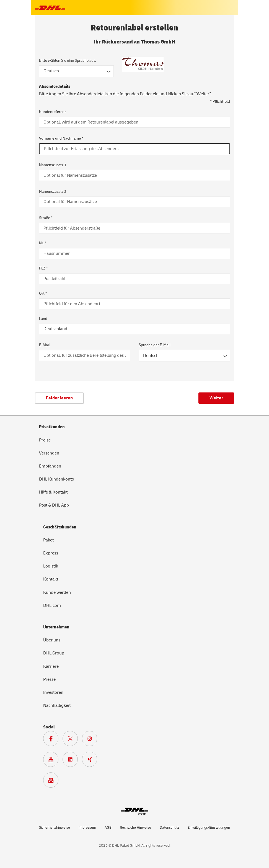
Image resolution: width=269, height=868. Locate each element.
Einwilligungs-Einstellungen (209, 828)
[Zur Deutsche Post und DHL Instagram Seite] (92, 740)
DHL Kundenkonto (57, 479)
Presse (49, 679)
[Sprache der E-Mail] (184, 356)
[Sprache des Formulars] (76, 71)
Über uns (52, 640)
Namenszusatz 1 (53, 165)
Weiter (216, 398)
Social (49, 727)
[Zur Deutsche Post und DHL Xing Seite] (92, 761)
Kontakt (51, 579)
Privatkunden (52, 427)
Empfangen (50, 466)
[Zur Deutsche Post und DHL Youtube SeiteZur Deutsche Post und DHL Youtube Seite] (53, 761)
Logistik (51, 566)
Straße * (46, 218)
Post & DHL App (54, 505)
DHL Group (54, 653)
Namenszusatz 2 (53, 192)
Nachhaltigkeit (57, 705)
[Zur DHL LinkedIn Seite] (72, 761)
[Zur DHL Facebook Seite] (53, 740)
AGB (108, 828)
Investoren (53, 692)
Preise (45, 440)
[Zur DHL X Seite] (72, 740)
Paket (48, 540)
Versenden (49, 453)
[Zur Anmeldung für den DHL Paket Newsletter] (53, 782)
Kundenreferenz (53, 112)
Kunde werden (57, 592)
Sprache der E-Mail (155, 345)
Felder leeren (59, 398)
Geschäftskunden (60, 527)
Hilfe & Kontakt (53, 492)
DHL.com (52, 605)
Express (51, 553)
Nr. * (43, 243)
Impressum (87, 828)
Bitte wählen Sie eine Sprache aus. (68, 61)
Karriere (51, 666)
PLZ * (43, 268)
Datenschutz (169, 828)
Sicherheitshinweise (55, 828)
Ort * (43, 293)
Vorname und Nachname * (61, 138)
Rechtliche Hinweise (135, 828)
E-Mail (44, 345)
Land (43, 319)
